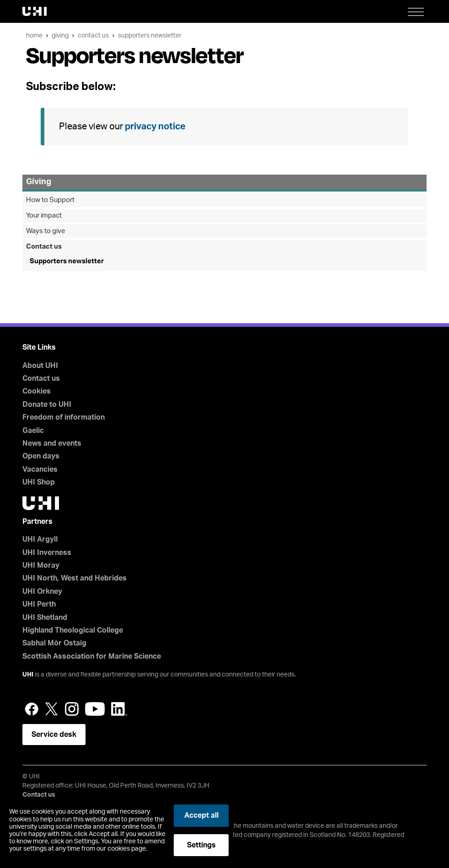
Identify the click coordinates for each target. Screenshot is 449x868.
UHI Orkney (42, 591)
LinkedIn (119, 709)
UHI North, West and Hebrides (75, 578)
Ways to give (46, 231)
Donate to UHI (47, 405)
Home (34, 35)
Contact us (93, 35)
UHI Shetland (45, 618)
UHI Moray (41, 565)
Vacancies (40, 469)
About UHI (40, 366)
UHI (28, 675)
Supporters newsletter (150, 35)
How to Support (50, 200)
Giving (60, 35)
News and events (52, 443)
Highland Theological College (73, 630)
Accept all (201, 815)
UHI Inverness (47, 553)
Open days (41, 456)
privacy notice (155, 127)
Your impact (44, 216)
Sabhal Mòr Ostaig (54, 643)
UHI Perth (39, 604)
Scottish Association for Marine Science (92, 656)
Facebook (32, 709)
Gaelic (33, 431)
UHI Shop (39, 482)
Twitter (52, 709)
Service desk (54, 735)
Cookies (37, 391)
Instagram (72, 709)
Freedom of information (64, 417)
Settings (201, 845)
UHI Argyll (40, 539)
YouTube (95, 709)
